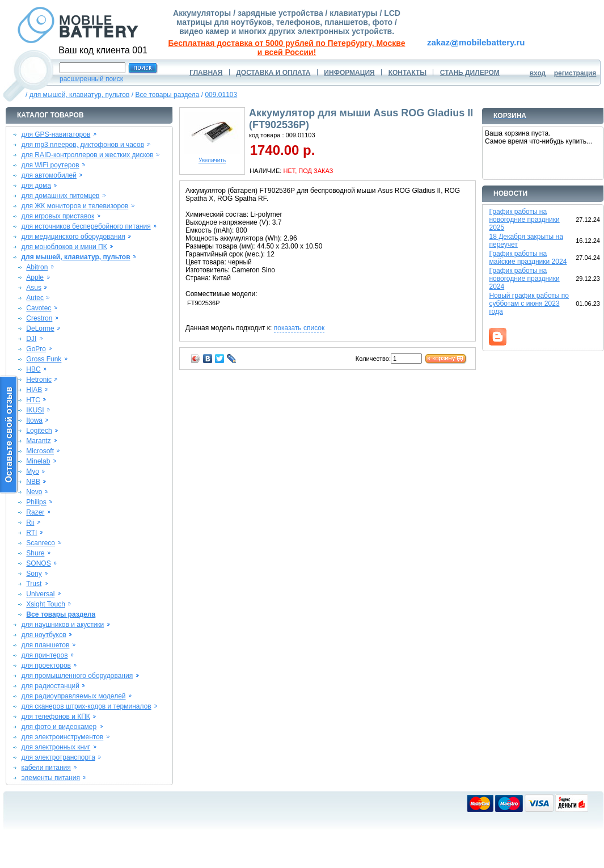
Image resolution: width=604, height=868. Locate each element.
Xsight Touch (46, 604)
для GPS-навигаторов (56, 134)
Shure (35, 553)
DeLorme (40, 328)
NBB (33, 482)
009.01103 (221, 95)
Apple (35, 277)
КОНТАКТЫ (407, 73)
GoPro (36, 349)
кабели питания (46, 768)
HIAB (34, 390)
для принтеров (44, 655)
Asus (34, 288)
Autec (35, 298)
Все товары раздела (167, 95)
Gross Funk (44, 359)
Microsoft (40, 451)
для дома (36, 186)
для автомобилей (49, 175)
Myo (33, 471)
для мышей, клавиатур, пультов (80, 95)
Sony (34, 574)
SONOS (38, 563)
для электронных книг (56, 747)
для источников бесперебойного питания (86, 226)
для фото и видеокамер (59, 727)
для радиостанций (50, 686)
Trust (34, 584)
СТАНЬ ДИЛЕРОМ (470, 73)
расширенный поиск (91, 79)
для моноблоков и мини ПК (64, 247)
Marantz (38, 441)
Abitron (37, 267)
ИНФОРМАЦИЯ (349, 73)
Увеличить (212, 158)
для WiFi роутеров (50, 165)
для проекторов (46, 665)
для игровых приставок (58, 216)
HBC (33, 369)
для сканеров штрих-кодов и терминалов (86, 706)
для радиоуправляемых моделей (73, 696)
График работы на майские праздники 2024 (528, 258)
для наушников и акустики (62, 625)
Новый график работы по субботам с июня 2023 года (529, 304)
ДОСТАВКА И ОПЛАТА (273, 73)
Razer (35, 512)
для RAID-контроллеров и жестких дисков (87, 155)
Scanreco (41, 543)
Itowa (34, 420)
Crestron (39, 318)
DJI (31, 339)
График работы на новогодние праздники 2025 (524, 220)
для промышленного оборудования (77, 676)
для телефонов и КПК (55, 717)
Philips (36, 502)
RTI (31, 533)
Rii (30, 523)
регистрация (575, 73)
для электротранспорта (58, 757)
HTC (33, 400)
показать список (299, 328)
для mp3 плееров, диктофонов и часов (83, 145)
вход (538, 73)
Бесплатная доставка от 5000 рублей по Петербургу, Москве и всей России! (287, 48)
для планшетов (45, 645)
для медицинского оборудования (73, 237)
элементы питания (50, 778)
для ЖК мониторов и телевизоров (75, 206)
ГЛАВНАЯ (206, 73)
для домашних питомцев (60, 196)
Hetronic (39, 380)
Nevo (34, 492)
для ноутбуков (44, 635)
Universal (40, 594)
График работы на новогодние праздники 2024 (524, 279)
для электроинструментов (62, 737)
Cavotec (39, 308)
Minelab (38, 461)
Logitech (39, 431)
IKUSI (35, 410)
